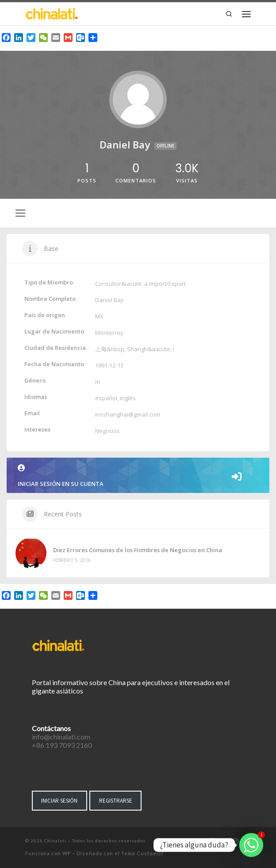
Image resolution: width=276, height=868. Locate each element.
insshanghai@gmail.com (128, 414)
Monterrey (109, 333)
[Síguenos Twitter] (223, 841)
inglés (128, 398)
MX (99, 316)
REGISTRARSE (116, 801)
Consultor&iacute (118, 284)
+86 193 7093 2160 (62, 745)
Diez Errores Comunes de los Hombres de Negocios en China (138, 550)
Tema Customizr (143, 853)
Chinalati (55, 841)
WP (67, 853)
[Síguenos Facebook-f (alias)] (211, 841)
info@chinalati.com (61, 737)
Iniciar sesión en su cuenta (138, 476)
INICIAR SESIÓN (59, 801)
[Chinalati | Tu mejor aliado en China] (52, 13)
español (106, 398)
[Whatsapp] (251, 845)
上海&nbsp (110, 349)
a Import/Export (165, 284)
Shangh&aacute (149, 349)
